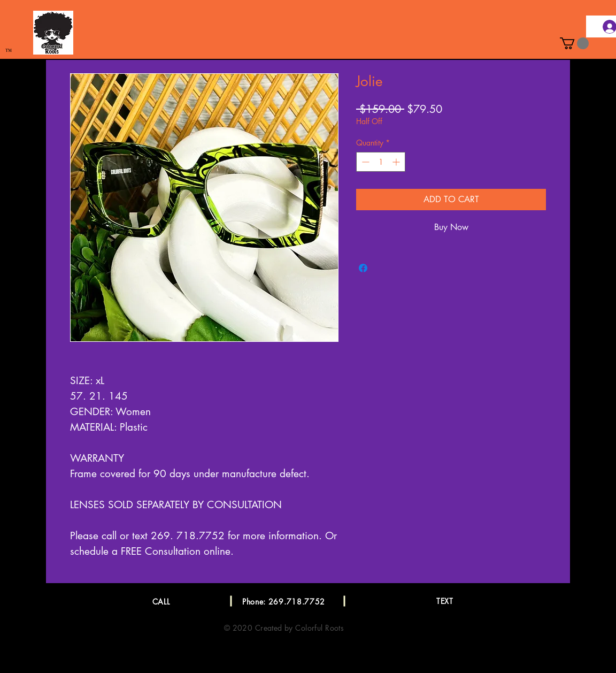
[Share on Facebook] (363, 268)
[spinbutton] (381, 162)
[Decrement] (364, 162)
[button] (574, 43)
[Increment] (397, 162)
